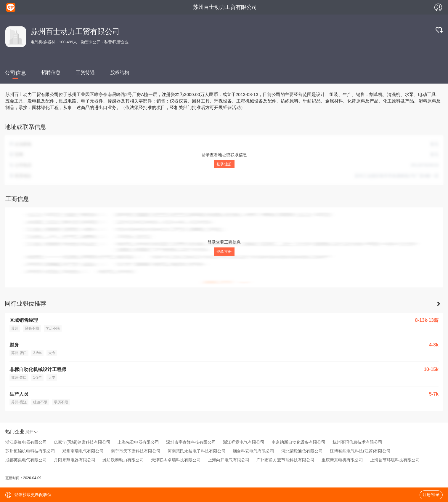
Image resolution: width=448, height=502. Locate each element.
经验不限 (32, 328)
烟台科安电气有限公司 (253, 451)
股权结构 (120, 72)
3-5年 (37, 353)
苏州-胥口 (19, 353)
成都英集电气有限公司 (26, 460)
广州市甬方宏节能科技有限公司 (285, 460)
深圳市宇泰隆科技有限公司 (191, 442)
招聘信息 (51, 72)
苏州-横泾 (19, 402)
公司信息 (15, 73)
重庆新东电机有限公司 (342, 460)
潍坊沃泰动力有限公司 (123, 460)
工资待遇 (85, 72)
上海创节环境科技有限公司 (395, 460)
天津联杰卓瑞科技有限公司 (176, 460)
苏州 (15, 328)
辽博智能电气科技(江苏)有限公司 (360, 451)
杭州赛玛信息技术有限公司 (357, 442)
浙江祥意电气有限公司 (244, 442)
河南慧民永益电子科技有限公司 (197, 451)
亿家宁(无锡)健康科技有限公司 (82, 442)
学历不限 (53, 328)
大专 (52, 353)
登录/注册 (224, 164)
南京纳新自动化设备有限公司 (298, 442)
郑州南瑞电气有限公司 (83, 451)
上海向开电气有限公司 (229, 460)
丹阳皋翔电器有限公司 (75, 460)
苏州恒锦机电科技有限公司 (30, 451)
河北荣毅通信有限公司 (302, 451)
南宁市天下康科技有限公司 (136, 451)
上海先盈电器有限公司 (138, 442)
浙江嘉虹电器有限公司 (26, 442)
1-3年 (37, 378)
